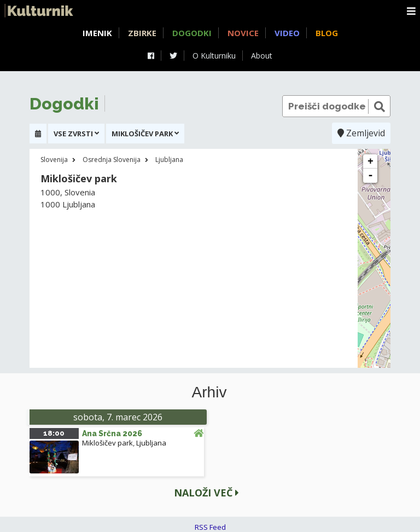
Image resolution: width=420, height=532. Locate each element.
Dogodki (192, 33)
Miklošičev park (107, 443)
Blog (327, 33)
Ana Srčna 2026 (112, 433)
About (262, 56)
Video (287, 33)
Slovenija (54, 160)
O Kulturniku (214, 56)
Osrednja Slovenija (112, 160)
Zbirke (142, 33)
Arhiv (209, 392)
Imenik (97, 33)
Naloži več (206, 493)
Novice (243, 33)
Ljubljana (169, 160)
